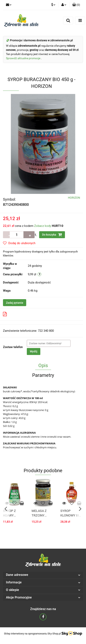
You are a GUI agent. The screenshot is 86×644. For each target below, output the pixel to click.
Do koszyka (52, 235)
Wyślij (34, 351)
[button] (76, 5)
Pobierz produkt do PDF (22, 314)
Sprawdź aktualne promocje (23, 58)
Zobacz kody (43, 226)
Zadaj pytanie (15, 303)
